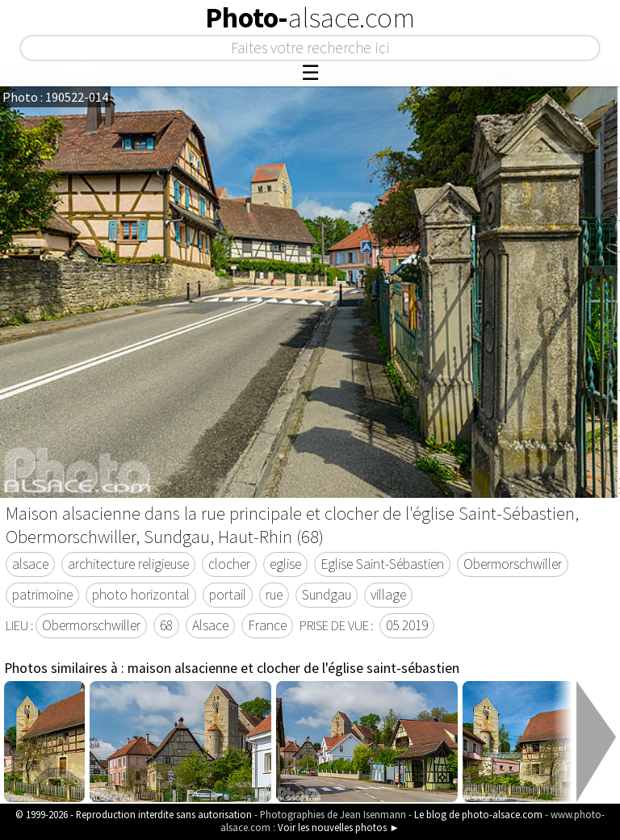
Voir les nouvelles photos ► (339, 827)
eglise (285, 564)
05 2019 (407, 625)
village (388, 595)
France (267, 625)
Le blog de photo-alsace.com (478, 814)
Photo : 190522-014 (55, 97)
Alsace (210, 625)
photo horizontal (141, 595)
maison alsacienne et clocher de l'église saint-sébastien (293, 668)
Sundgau (327, 595)
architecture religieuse (128, 564)
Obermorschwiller (513, 564)
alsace (30, 564)
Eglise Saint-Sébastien (382, 564)
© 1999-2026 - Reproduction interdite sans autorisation (134, 814)
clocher (229, 564)
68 (166, 625)
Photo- (310, 18)
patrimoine (42, 595)
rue (274, 595)
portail (228, 595)
